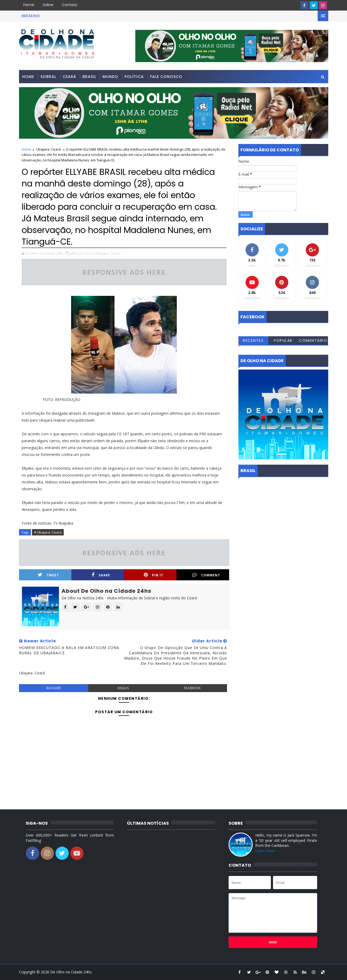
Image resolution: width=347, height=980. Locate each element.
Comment (206, 575)
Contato (70, 5)
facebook (192, 688)
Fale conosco (166, 77)
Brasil (89, 77)
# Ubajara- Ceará (48, 532)
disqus (123, 688)
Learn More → (268, 851)
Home (29, 5)
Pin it (154, 575)
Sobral (48, 77)
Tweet (48, 575)
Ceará (69, 77)
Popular (283, 340)
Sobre (48, 5)
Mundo (110, 77)
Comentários (313, 341)
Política (134, 77)
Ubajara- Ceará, (108, 253)
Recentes (253, 340)
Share (101, 575)
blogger (54, 688)
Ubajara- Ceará (48, 149)
